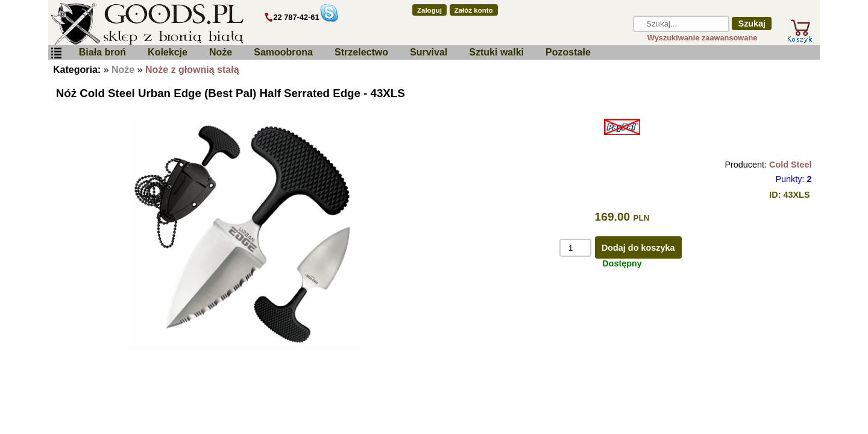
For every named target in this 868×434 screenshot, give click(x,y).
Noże (221, 52)
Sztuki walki (496, 52)
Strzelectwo (361, 52)
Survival (429, 52)
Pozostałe (568, 52)
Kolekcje (168, 52)
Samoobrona (283, 52)
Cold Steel (790, 165)
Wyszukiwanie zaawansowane (703, 38)
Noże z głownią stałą (192, 70)
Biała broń (102, 52)
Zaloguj (429, 10)
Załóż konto (474, 10)
